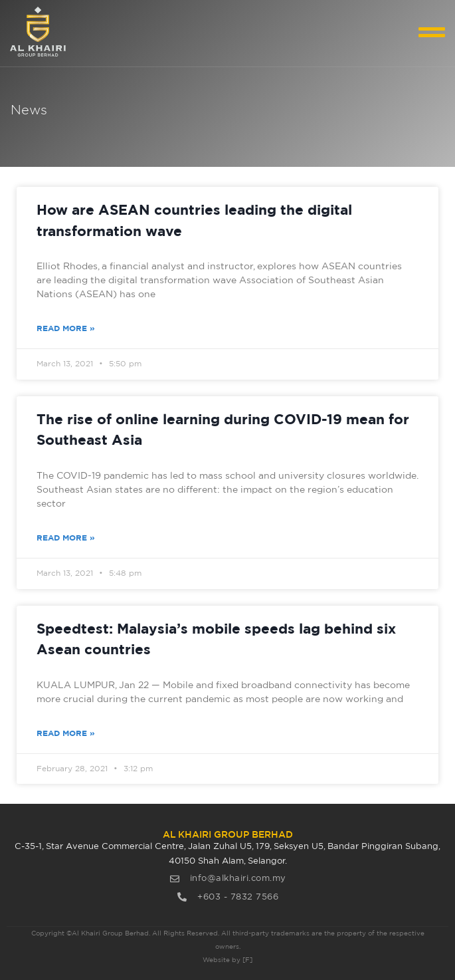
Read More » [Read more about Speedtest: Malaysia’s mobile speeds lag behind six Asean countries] (66, 733)
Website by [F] (227, 960)
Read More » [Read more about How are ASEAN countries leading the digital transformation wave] (66, 328)
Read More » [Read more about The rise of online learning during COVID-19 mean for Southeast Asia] (66, 538)
